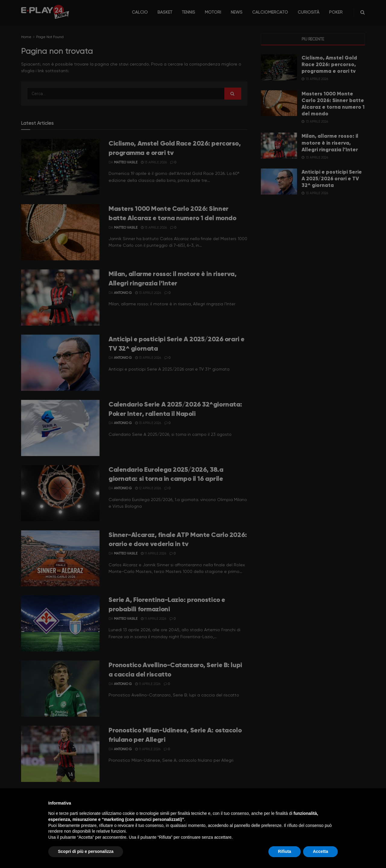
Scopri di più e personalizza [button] (86, 851)
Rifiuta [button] (285, 851)
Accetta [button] (320, 851)
